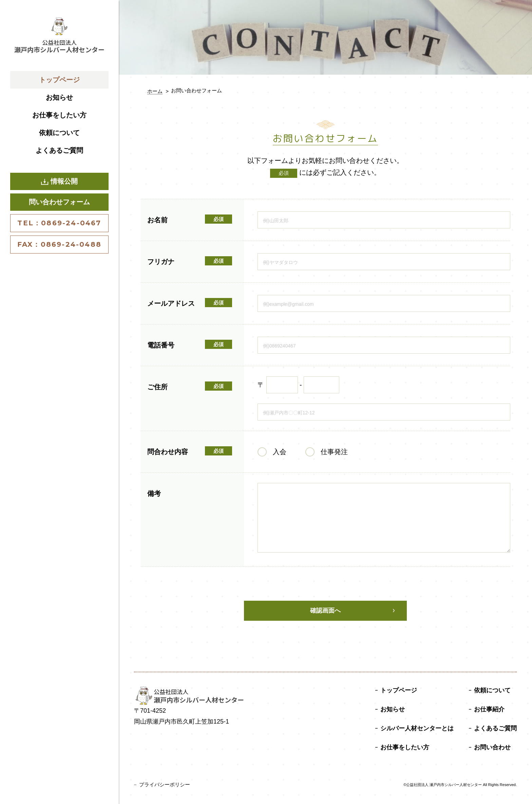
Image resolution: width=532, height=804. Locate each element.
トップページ (59, 80)
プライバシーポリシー (165, 784)
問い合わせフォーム (59, 202)
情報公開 (59, 181)
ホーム (155, 91)
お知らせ (59, 97)
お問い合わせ (492, 747)
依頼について (59, 133)
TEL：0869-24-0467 (59, 223)
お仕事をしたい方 (59, 115)
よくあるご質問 (59, 150)
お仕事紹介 (489, 709)
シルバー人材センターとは (417, 728)
